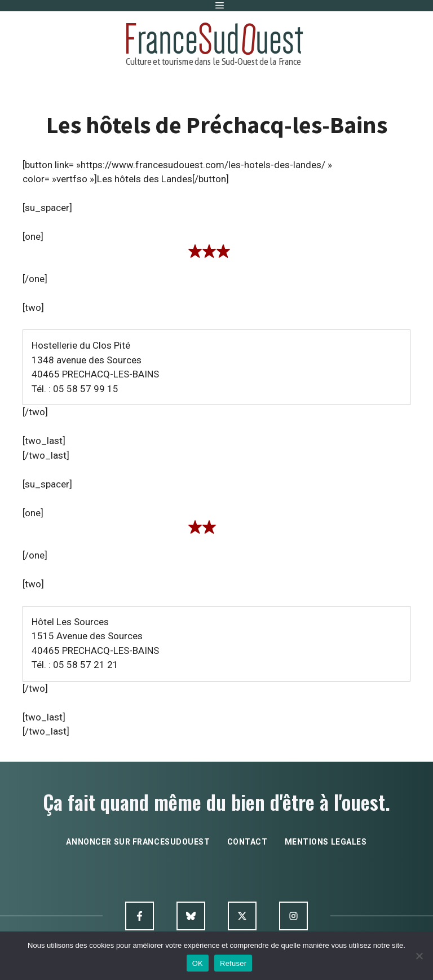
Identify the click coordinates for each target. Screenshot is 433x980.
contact (248, 842)
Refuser (233, 963)
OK (198, 963)
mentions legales (326, 842)
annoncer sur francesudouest (138, 842)
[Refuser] (419, 956)
